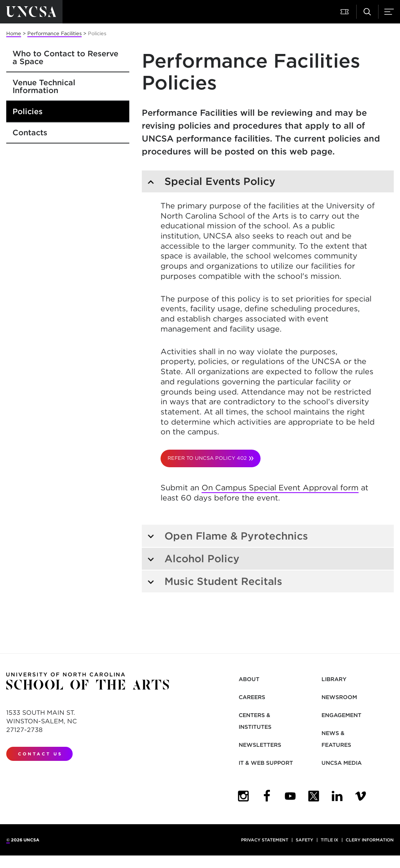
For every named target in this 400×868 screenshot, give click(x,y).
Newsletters (260, 745)
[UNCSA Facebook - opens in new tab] (267, 796)
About (249, 679)
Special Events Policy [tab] (211, 181)
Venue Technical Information (44, 86)
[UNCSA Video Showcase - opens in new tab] (361, 796)
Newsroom (339, 697)
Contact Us (40, 754)
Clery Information (370, 840)
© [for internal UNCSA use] (8, 840)
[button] (345, 12)
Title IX (329, 840)
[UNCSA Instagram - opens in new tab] (243, 796)
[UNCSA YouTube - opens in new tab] (290, 796)
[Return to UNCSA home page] (31, 12)
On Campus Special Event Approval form (280, 488)
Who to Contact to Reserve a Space (65, 57)
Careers (252, 697)
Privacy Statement (265, 840)
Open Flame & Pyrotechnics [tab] (227, 536)
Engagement (341, 715)
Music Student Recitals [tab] (214, 581)
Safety (304, 840)
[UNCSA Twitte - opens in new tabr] (314, 796)
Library (334, 679)
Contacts (30, 133)
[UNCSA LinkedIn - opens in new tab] (337, 796)
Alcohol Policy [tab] (193, 559)
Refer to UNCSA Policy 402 (207, 458)
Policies (28, 111)
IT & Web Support (266, 763)
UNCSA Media (342, 763)
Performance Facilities (54, 33)
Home (14, 33)
